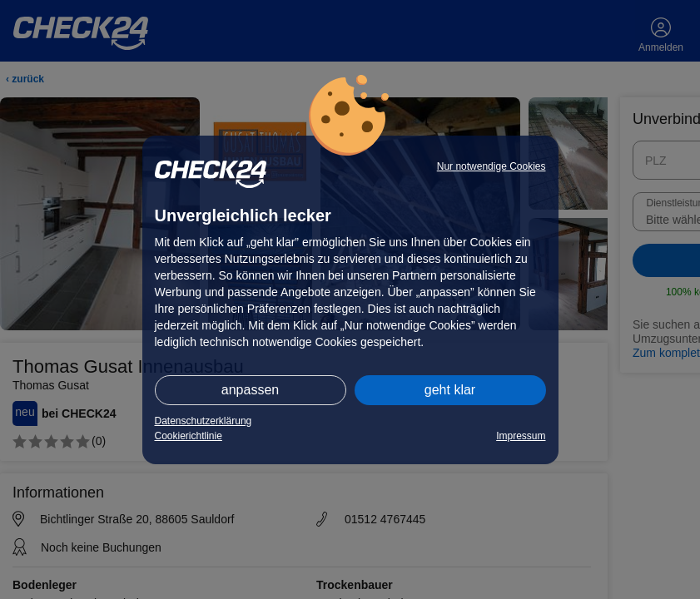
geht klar (450, 390)
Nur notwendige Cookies (491, 166)
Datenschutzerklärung (204, 421)
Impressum (521, 436)
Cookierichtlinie (189, 436)
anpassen (250, 390)
